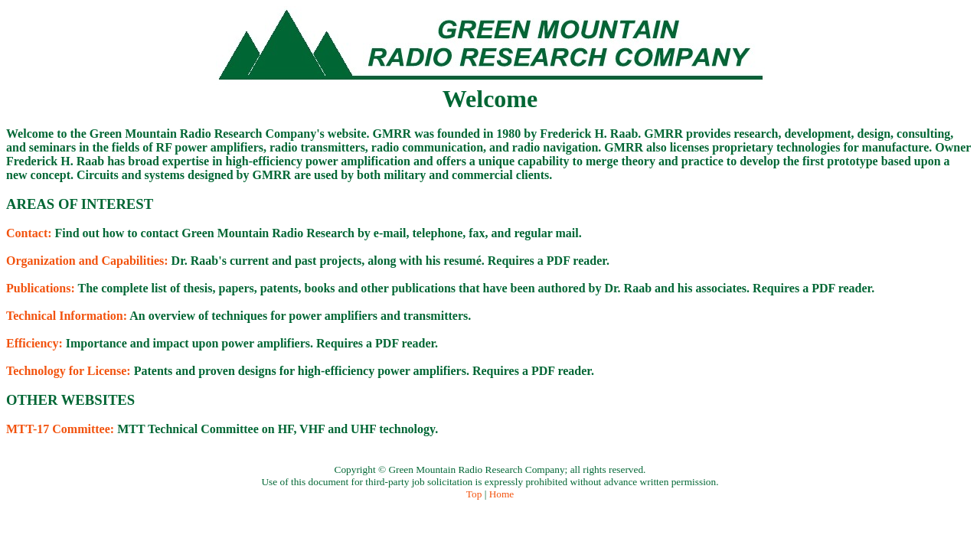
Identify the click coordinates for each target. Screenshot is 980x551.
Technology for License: (69, 371)
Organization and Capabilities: (87, 261)
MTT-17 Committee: (60, 429)
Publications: (41, 288)
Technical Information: (67, 316)
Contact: (29, 233)
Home (502, 494)
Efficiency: (34, 343)
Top (474, 494)
